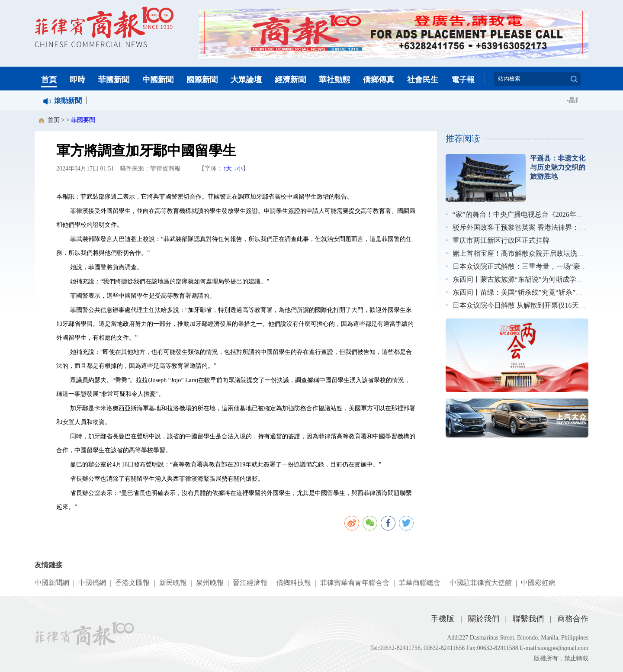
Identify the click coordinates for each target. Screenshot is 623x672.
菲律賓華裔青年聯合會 (355, 583)
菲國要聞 (83, 120)
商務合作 (573, 619)
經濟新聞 (290, 80)
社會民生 (423, 80)
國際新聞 (202, 80)
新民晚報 (173, 583)
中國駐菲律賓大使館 (481, 583)
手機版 (443, 619)
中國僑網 (92, 583)
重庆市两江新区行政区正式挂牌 (501, 240)
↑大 (227, 169)
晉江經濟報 (250, 583)
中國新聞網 (52, 583)
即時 (77, 80)
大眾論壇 (246, 80)
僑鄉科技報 (294, 583)
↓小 (238, 169)
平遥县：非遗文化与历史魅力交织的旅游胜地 (558, 167)
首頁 (49, 80)
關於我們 (484, 619)
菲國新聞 (114, 80)
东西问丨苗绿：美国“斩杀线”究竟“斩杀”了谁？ (524, 292)
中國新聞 (158, 80)
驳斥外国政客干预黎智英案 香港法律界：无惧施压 (530, 227)
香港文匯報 (132, 583)
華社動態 (334, 80)
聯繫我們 (528, 619)
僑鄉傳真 (379, 80)
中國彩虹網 (538, 583)
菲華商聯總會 (420, 583)
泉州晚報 (210, 583)
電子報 (463, 80)
